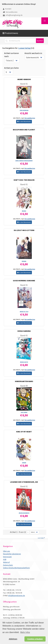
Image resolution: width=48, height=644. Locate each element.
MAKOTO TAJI (24, 311)
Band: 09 (24, 386)
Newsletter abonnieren (12, 554)
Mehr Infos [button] (25, 632)
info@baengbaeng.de (13, 15)
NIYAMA (24, 261)
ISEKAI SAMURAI (24, 331)
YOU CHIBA (24, 412)
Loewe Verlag (24, 48)
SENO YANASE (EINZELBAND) (24, 161)
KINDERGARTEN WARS (24, 381)
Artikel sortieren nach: (12, 55)
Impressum (7, 557)
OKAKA (24, 463)
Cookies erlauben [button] (35, 639)
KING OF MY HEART (24, 432)
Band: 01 (24, 84)
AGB (5, 559)
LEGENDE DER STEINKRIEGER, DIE (24, 482)
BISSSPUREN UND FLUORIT (24, 130)
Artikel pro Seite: (12, 68)
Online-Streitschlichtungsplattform (16, 568)
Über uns (7, 551)
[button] (45, 21)
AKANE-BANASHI (24, 79)
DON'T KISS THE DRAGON (24, 180)
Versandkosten (10, 12)
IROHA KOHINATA (24, 513)
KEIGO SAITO (24, 362)
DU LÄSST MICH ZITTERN (24, 230)
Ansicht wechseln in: (33, 53)
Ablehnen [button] (13, 639)
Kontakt (7, 9)
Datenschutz (8, 565)
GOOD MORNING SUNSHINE (24, 281)
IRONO (24, 211)
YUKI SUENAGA (24, 110)
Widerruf (6, 562)
